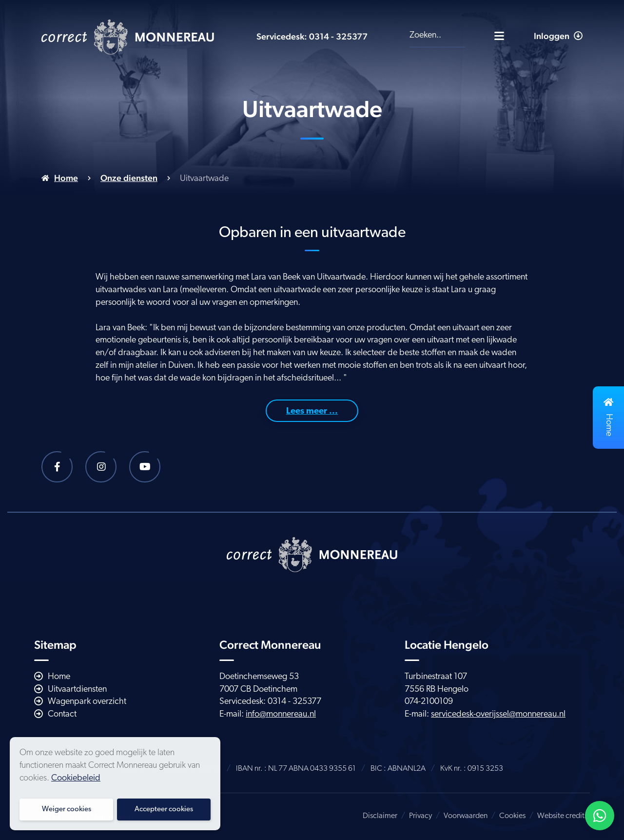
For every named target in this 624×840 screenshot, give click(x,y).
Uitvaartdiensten (77, 690)
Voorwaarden (466, 816)
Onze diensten (129, 178)
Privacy (420, 816)
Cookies (512, 816)
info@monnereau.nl (281, 714)
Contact (62, 714)
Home (66, 178)
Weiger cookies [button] (67, 810)
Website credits (562, 816)
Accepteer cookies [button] (164, 810)
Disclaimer (380, 816)
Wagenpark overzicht (87, 702)
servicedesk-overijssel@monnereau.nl (498, 714)
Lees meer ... (312, 411)
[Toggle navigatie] (499, 36)
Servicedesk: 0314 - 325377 (312, 36)
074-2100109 (429, 702)
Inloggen (558, 36)
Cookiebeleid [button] (76, 778)
